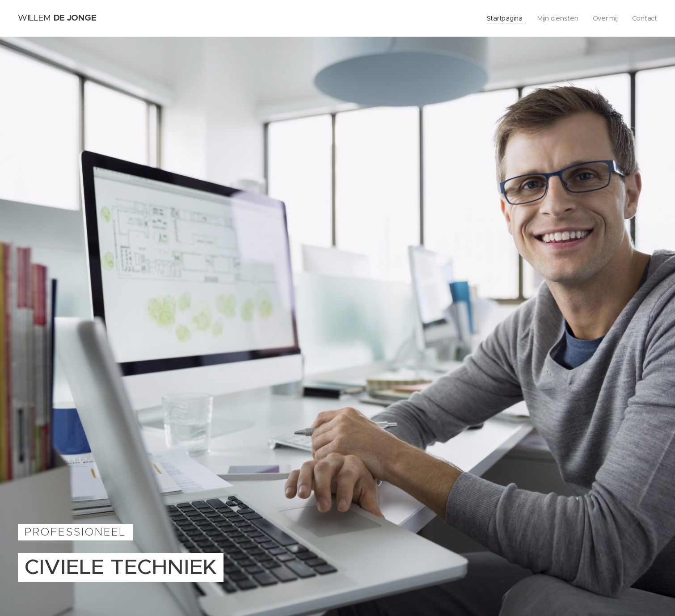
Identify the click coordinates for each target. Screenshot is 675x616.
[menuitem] (503, 18)
